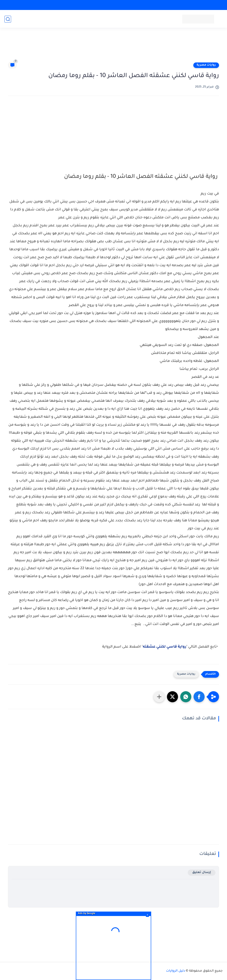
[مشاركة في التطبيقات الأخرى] (159, 697)
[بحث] (8, 19)
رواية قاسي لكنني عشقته (164, 647)
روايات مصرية (206, 65)
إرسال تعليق (202, 872)
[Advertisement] (113, 47)
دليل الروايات (176, 971)
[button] (199, 697)
